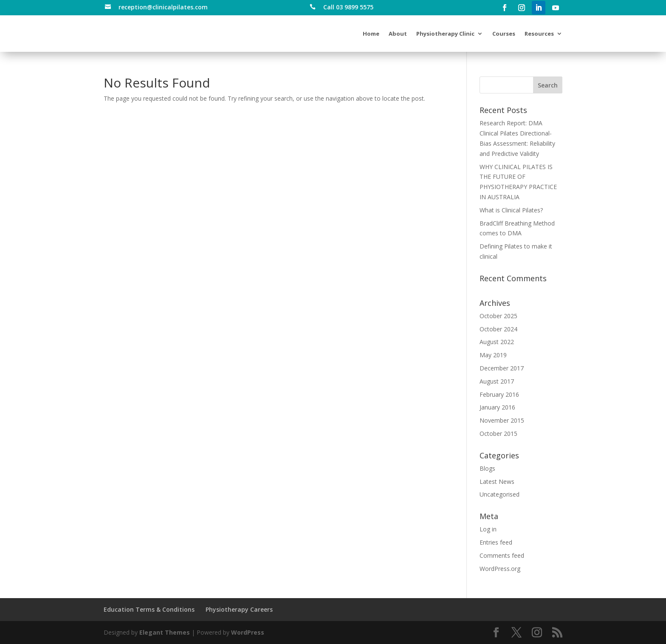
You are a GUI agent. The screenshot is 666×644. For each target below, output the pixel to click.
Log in (488, 529)
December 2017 (502, 368)
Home (371, 34)
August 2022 (497, 342)
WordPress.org (500, 569)
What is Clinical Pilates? (511, 210)
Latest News (497, 482)
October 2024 (498, 329)
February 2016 (499, 394)
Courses (504, 34)
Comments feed (502, 555)
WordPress (248, 632)
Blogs (487, 468)
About (398, 34)
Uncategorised (499, 494)
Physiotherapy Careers (239, 609)
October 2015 (498, 434)
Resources (539, 34)
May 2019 (493, 355)
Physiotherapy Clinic (445, 34)
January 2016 (497, 407)
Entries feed (496, 542)
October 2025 (498, 316)
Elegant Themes (165, 632)
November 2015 (502, 420)
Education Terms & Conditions (149, 609)
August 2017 (497, 381)
